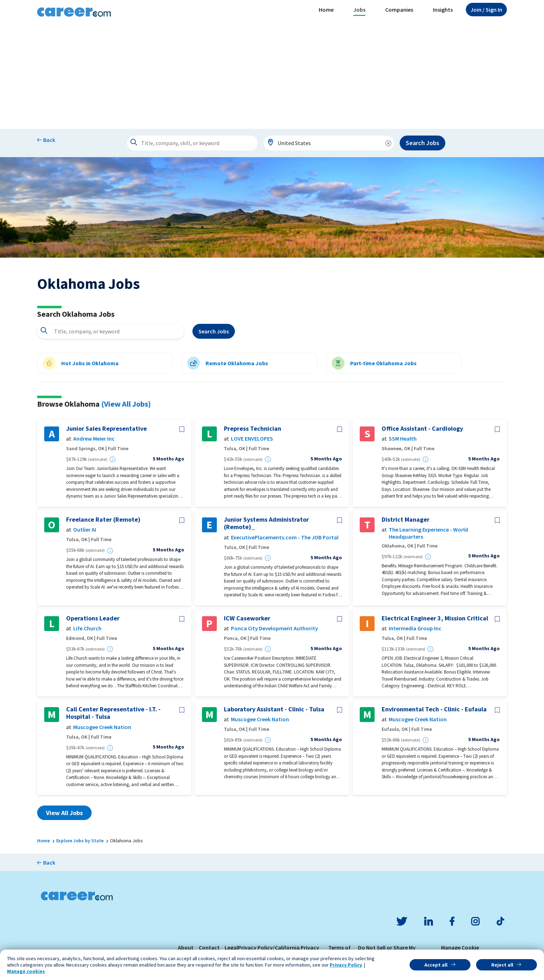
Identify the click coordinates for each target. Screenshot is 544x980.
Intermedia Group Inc (415, 628)
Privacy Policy (346, 965)
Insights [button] (443, 10)
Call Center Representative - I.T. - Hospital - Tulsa (113, 713)
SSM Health (403, 439)
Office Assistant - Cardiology (422, 429)
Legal (231, 947)
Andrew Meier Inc (94, 439)
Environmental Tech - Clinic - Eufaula (434, 709)
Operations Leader (93, 618)
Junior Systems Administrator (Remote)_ (266, 523)
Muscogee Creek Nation (102, 727)
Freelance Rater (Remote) (103, 520)
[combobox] (329, 143)
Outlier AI (85, 530)
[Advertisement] (272, 76)
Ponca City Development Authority (274, 628)
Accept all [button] (436, 965)
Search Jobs (423, 143)
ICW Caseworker (247, 618)
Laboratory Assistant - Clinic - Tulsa (274, 709)
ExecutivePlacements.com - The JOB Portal (285, 537)
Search (214, 331)
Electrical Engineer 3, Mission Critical (435, 618)
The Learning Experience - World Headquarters (428, 533)
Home (326, 10)
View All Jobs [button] (64, 813)
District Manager (406, 520)
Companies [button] (399, 10)
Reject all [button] (502, 965)
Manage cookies (26, 971)
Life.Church (87, 628)
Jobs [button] (359, 10)
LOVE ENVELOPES (252, 439)
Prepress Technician (253, 429)
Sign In (486, 10)
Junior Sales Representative (106, 429)
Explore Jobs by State (80, 841)
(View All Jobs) (126, 404)
